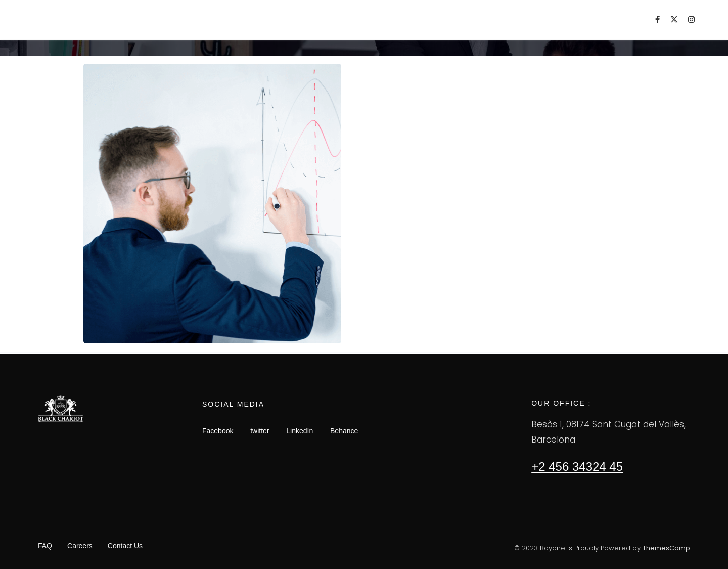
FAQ (45, 546)
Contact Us (125, 546)
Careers (80, 546)
